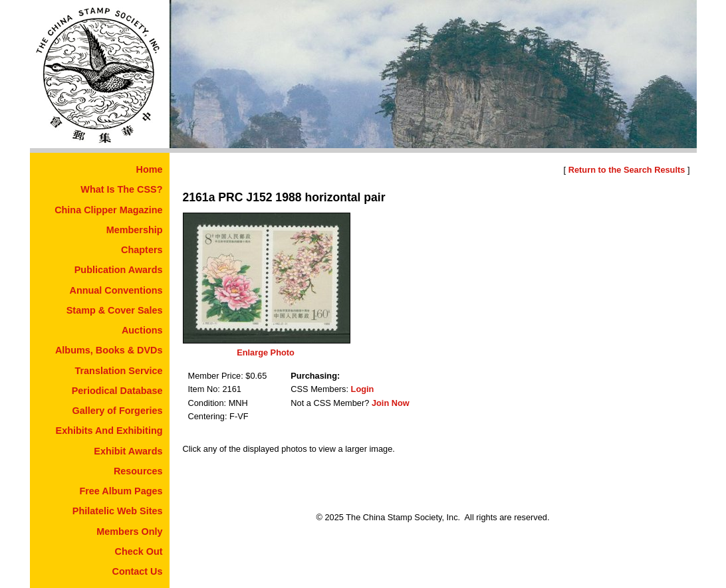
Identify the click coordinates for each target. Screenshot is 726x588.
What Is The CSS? (121, 189)
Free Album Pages (121, 491)
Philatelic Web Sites (118, 511)
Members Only (129, 532)
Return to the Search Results (627, 170)
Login (363, 389)
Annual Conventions (116, 290)
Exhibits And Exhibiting (109, 431)
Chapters (142, 250)
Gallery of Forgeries (118, 411)
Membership (135, 230)
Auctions (142, 330)
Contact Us (138, 571)
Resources (138, 471)
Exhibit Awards (128, 451)
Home (150, 169)
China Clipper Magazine (108, 210)
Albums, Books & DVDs (109, 350)
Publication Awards (119, 270)
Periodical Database (117, 391)
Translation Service (119, 371)
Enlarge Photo (266, 352)
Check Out (139, 551)
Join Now (391, 403)
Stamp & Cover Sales (115, 310)
